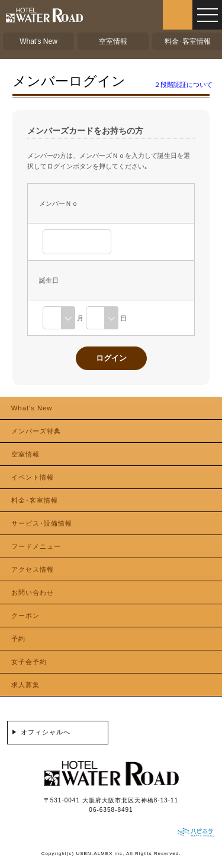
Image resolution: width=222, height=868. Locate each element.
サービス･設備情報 (42, 523)
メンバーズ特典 (36, 431)
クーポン (25, 616)
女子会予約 (29, 662)
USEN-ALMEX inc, (100, 854)
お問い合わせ (33, 592)
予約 (18, 639)
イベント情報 (33, 477)
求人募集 (25, 685)
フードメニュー (36, 546)
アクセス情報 (33, 569)
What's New (38, 41)
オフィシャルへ (46, 732)
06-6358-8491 (111, 810)
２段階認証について (183, 85)
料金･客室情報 (188, 41)
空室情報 (113, 41)
